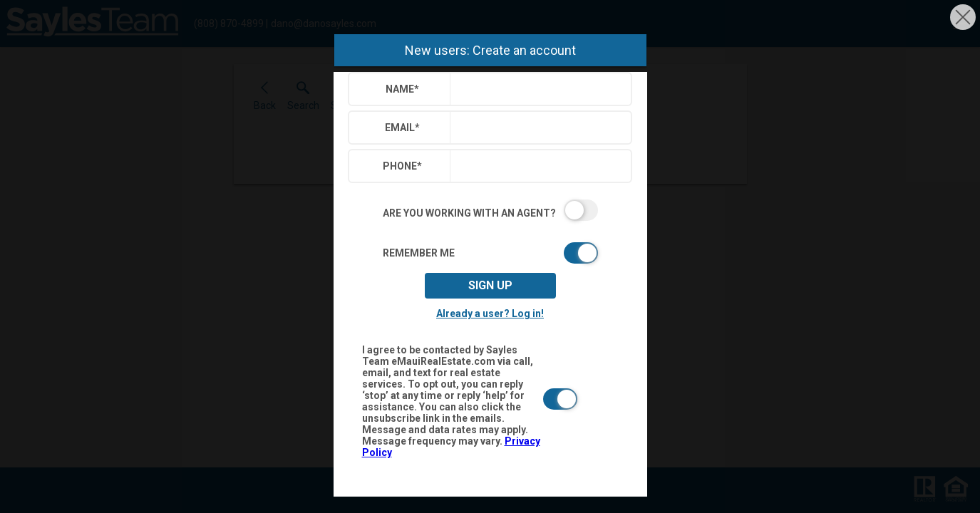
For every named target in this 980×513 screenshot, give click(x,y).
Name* (402, 89)
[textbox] (538, 89)
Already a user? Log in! (490, 313)
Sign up (490, 285)
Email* (402, 128)
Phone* (402, 166)
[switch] (490, 210)
